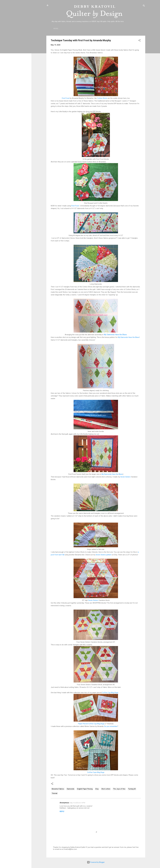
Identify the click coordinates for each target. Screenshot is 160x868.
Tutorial (54, 793)
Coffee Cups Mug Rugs (96, 772)
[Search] (144, 6)
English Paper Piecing (85, 789)
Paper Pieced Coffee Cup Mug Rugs (91, 724)
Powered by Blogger (96, 862)
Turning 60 (132, 789)
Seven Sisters (125, 477)
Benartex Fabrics (58, 789)
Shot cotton (106, 789)
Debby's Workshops (128, 29)
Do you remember (111, 726)
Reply (62, 811)
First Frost (66, 98)
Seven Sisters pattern (104, 555)
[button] (139, 41)
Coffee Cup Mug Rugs (110, 693)
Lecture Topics (95, 29)
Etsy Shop (111, 29)
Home (56, 29)
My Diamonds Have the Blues (115, 335)
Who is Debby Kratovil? (73, 29)
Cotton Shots (102, 98)
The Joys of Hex (119, 789)
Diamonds (71, 789)
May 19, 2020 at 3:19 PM (78, 803)
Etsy (97, 789)
